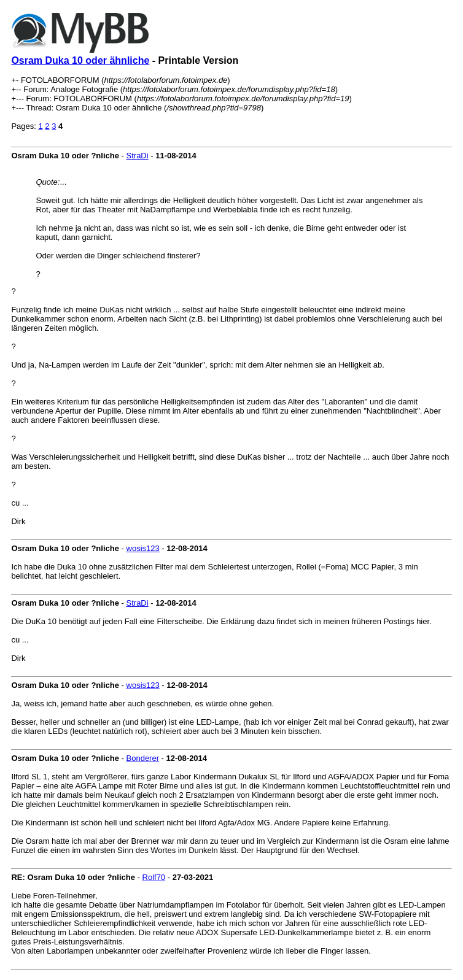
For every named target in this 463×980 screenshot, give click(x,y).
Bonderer (143, 758)
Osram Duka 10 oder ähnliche (80, 60)
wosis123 (143, 548)
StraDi (138, 156)
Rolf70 (154, 877)
